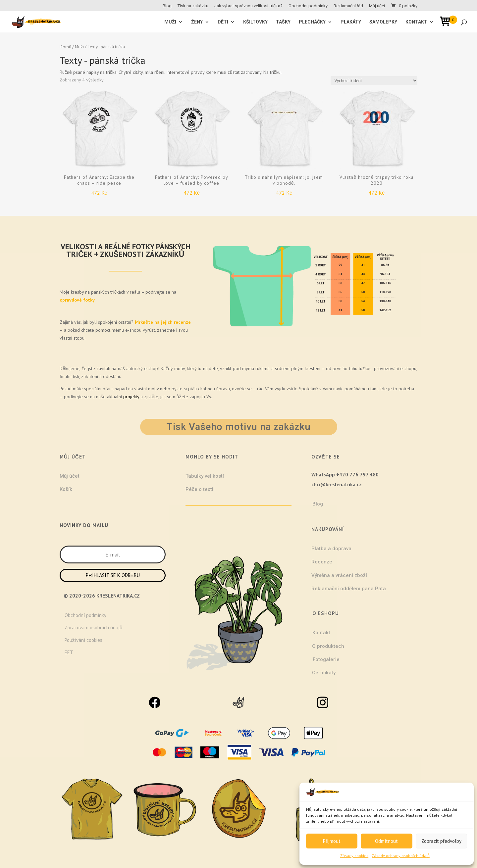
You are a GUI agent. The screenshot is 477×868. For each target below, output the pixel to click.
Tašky (283, 22)
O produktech (328, 646)
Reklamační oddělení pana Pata (349, 589)
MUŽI (170, 22)
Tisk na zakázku (193, 6)
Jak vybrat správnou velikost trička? (248, 6)
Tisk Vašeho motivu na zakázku (239, 427)
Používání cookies (83, 640)
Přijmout (332, 841)
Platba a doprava (331, 549)
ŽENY (197, 22)
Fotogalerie (326, 659)
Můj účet (377, 6)
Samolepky (383, 22)
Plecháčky (312, 22)
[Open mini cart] (447, 22)
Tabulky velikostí (205, 476)
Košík (66, 489)
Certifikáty (324, 673)
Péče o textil (200, 489)
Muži (79, 47)
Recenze (322, 562)
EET (69, 652)
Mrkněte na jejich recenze (162, 322)
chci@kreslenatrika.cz (337, 484)
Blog (167, 6)
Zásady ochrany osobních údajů (401, 856)
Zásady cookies (354, 856)
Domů (65, 47)
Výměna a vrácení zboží (339, 575)
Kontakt (416, 22)
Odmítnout (386, 841)
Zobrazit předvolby (441, 841)
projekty (131, 397)
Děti (223, 22)
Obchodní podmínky (308, 6)
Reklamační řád (348, 6)
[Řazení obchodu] (374, 81)
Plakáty (351, 22)
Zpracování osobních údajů (93, 627)
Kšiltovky (255, 22)
